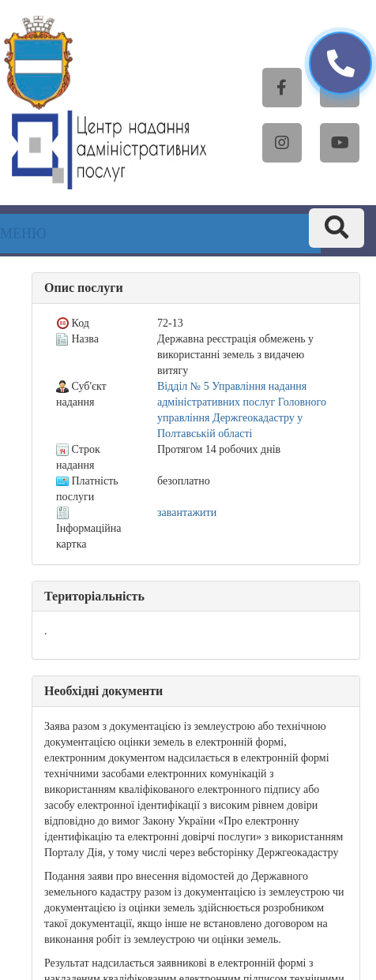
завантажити (187, 512)
